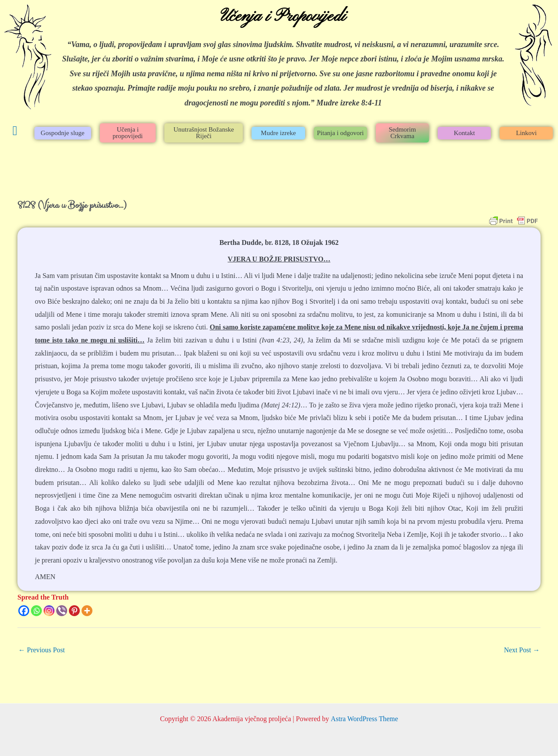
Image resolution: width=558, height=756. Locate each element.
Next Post (522, 650)
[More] (87, 611)
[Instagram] (49, 611)
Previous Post (42, 650)
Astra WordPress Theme (364, 719)
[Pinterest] (74, 611)
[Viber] (62, 611)
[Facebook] (24, 611)
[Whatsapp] (36, 611)
